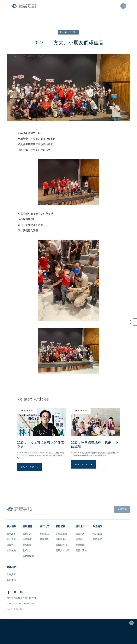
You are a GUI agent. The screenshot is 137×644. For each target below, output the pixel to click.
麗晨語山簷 (61, 534)
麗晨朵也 (80, 539)
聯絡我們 (12, 567)
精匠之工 (45, 526)
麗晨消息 (27, 526)
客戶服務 (11, 580)
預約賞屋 (11, 575)
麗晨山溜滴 (81, 550)
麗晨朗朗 (80, 534)
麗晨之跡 (11, 545)
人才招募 (122, 509)
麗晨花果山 (61, 539)
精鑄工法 (45, 534)
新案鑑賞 (61, 526)
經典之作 (80, 526)
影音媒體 (27, 545)
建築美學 (97, 539)
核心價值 (11, 539)
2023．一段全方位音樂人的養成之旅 (40, 445)
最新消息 (27, 534)
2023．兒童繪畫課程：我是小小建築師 (94, 445)
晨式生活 (27, 550)
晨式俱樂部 (28, 556)
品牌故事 (11, 534)
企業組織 (11, 550)
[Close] (131, 623)
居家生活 (97, 534)
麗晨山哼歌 (61, 545)
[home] (24, 6)
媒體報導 (27, 539)
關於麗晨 (12, 526)
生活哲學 (98, 526)
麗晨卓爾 (80, 545)
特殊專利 (45, 539)
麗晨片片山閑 (63, 550)
